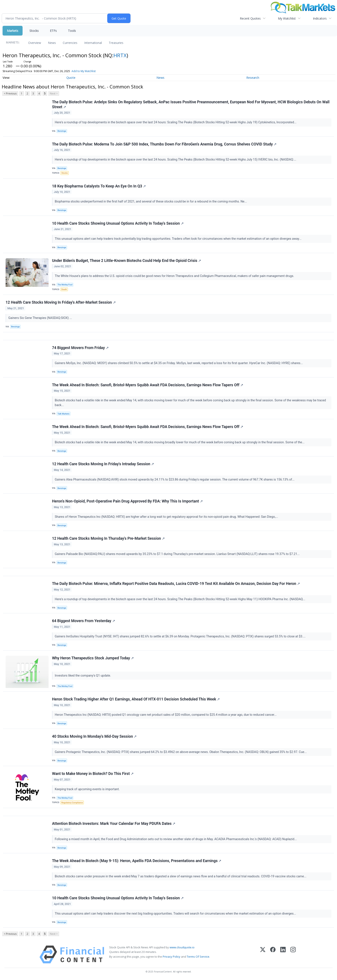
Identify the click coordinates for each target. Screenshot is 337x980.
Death (64, 289)
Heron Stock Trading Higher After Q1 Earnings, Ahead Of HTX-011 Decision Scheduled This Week (136, 699)
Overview (35, 43)
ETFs (53, 31)
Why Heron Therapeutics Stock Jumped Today (93, 658)
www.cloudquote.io (182, 947)
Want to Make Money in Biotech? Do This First (93, 774)
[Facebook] (273, 954)
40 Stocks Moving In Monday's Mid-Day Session (94, 736)
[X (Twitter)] (263, 954)
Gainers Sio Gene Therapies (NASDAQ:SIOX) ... (41, 318)
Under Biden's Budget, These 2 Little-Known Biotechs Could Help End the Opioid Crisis (126, 261)
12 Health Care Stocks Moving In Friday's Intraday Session (103, 464)
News (52, 43)
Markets (13, 31)
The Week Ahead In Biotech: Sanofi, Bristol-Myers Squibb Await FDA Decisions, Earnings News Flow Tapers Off (148, 385)
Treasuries (116, 43)
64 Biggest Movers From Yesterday (83, 621)
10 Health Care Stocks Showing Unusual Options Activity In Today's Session (118, 223)
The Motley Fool (65, 285)
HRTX (120, 55)
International (93, 43)
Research (253, 78)
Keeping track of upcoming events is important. (88, 789)
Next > (54, 94)
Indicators (320, 18)
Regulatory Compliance (72, 803)
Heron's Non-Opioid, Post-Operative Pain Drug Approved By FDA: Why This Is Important (127, 501)
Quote (71, 78)
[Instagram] (293, 954)
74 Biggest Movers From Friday (80, 348)
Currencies (70, 43)
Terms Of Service (198, 957)
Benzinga (62, 131)
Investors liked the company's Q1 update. (83, 676)
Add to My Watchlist (91, 71)
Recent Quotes (250, 18)
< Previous (10, 94)
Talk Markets (64, 414)
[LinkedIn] (283, 954)
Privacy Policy (172, 957)
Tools (72, 31)
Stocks (34, 31)
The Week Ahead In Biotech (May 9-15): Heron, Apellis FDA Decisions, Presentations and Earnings (137, 861)
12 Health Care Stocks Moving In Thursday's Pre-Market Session (108, 538)
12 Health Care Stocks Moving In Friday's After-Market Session (61, 302)
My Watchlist (287, 18)
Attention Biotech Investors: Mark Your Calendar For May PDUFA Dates (114, 824)
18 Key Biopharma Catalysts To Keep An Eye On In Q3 (99, 186)
